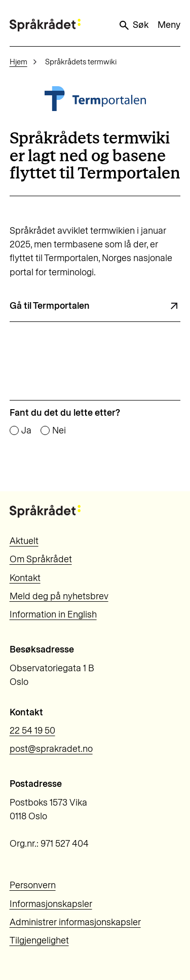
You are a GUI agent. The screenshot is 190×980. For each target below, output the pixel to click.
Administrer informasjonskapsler (75, 922)
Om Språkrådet (41, 559)
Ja (26, 431)
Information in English (53, 614)
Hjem (18, 62)
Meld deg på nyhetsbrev (59, 596)
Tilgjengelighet (39, 940)
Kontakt (25, 578)
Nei (59, 431)
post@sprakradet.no (51, 749)
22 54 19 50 (32, 731)
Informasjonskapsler (51, 904)
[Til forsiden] (45, 25)
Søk (133, 25)
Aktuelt (24, 541)
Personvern (33, 885)
